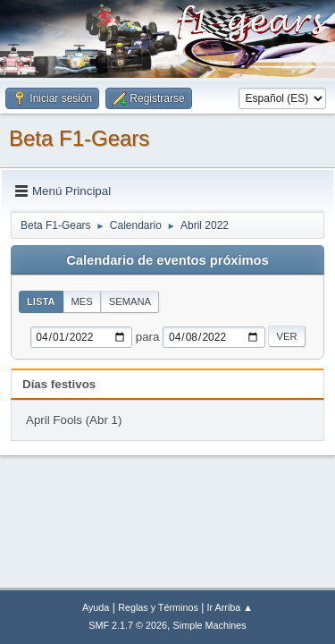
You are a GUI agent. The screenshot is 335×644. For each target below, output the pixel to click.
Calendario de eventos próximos (167, 260)
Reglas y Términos (158, 607)
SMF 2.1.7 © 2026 (128, 625)
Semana (130, 301)
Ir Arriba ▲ (230, 607)
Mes (82, 301)
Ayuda (96, 607)
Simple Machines (210, 625)
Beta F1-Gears (79, 138)
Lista (41, 301)
